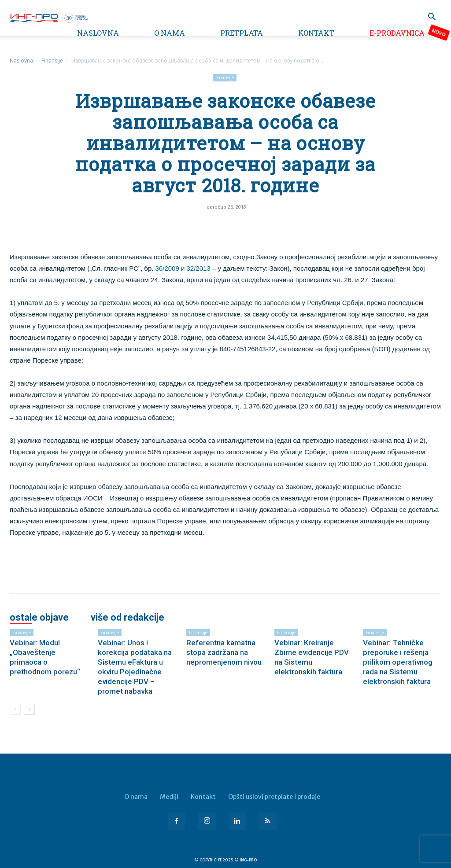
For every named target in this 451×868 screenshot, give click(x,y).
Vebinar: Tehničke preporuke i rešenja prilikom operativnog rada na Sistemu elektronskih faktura (398, 662)
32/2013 (199, 268)
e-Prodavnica (397, 33)
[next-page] (29, 709)
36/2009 (167, 268)
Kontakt (316, 33)
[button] (432, 18)
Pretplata (242, 33)
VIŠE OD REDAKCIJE (128, 618)
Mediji (169, 797)
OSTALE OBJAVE (39, 618)
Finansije (52, 61)
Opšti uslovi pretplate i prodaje (274, 797)
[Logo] (48, 17)
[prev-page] (15, 709)
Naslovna (98, 33)
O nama (170, 33)
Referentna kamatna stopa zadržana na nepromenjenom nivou (224, 652)
